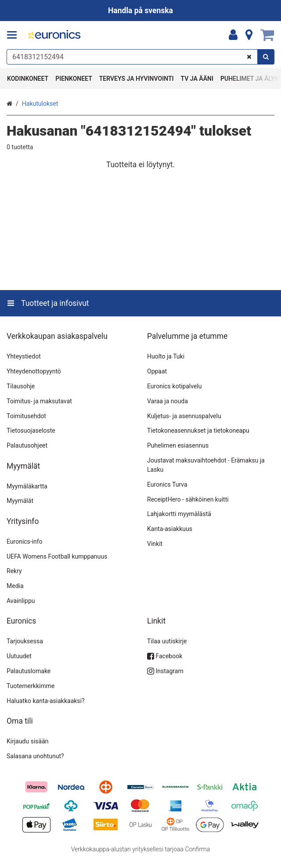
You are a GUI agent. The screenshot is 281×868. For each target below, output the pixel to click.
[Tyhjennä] (249, 57)
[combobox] (140, 57)
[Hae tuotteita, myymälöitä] (140, 57)
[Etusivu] (54, 35)
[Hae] (266, 57)
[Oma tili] (233, 35)
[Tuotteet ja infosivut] (14, 35)
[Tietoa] (249, 35)
